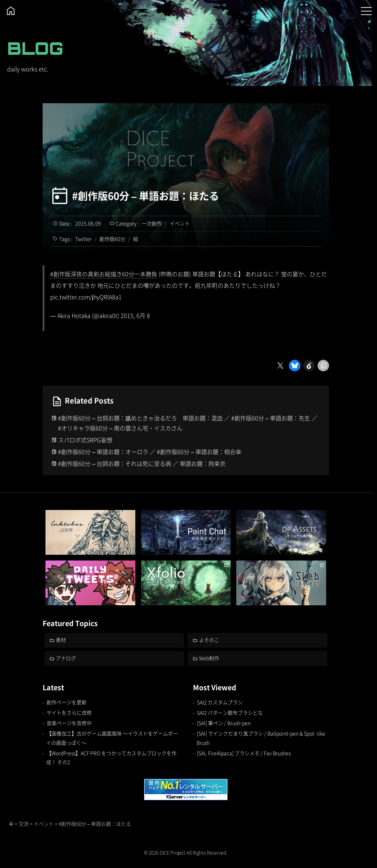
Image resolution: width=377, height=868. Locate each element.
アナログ (66, 658)
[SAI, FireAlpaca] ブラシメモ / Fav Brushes (244, 753)
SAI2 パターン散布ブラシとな (230, 712)
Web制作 (209, 658)
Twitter (83, 239)
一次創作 (152, 223)
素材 (61, 640)
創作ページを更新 (67, 702)
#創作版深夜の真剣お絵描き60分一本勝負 (104, 274)
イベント (180, 223)
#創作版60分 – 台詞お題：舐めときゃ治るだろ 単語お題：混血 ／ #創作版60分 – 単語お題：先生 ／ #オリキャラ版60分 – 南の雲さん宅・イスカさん (188, 423)
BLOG (35, 48)
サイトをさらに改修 (69, 712)
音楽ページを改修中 (69, 723)
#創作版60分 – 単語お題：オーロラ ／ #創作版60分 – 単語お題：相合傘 (150, 452)
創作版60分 (112, 239)
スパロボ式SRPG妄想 (85, 440)
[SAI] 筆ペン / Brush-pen (224, 723)
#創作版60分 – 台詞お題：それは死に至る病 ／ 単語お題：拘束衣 (142, 463)
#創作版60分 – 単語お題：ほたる (146, 196)
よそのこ (209, 640)
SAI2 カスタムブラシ (220, 702)
